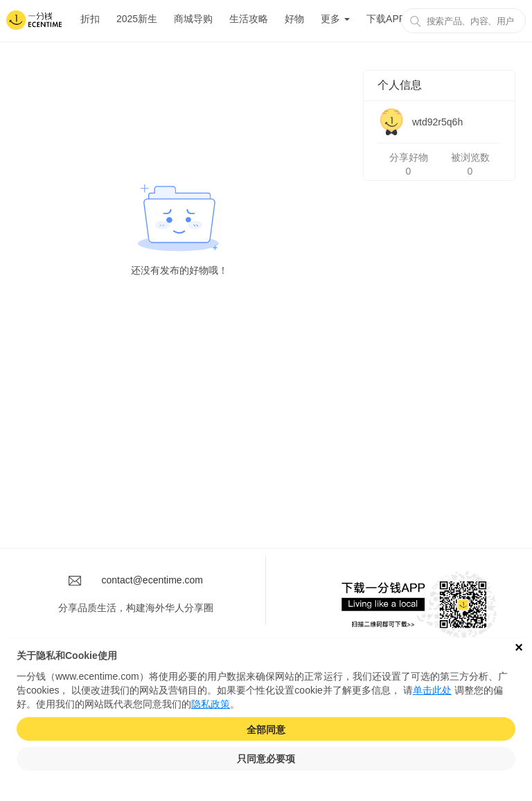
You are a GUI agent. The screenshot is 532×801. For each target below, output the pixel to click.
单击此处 (432, 690)
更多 (335, 19)
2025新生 (137, 19)
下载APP (386, 19)
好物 (294, 19)
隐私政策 (211, 704)
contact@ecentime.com (153, 580)
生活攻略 (249, 19)
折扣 (90, 19)
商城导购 (193, 19)
